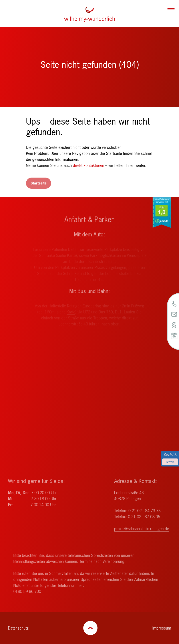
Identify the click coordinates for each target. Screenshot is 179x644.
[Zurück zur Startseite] (89, 15)
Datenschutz (18, 628)
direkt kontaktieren (89, 165)
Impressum (162, 628)
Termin (170, 462)
